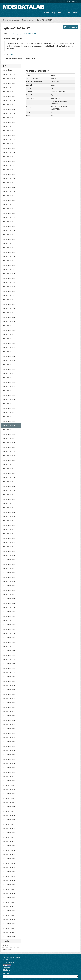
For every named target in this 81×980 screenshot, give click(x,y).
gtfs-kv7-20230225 (9, 170)
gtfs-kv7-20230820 (9, 551)
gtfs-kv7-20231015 (9, 868)
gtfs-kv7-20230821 (9, 555)
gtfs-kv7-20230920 (9, 759)
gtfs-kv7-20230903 (9, 686)
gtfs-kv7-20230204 (9, 79)
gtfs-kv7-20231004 (9, 820)
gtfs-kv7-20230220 (9, 148)
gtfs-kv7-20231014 (9, 863)
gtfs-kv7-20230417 (9, 382)
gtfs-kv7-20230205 (9, 83)
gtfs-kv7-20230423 (9, 408)
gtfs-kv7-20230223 (9, 161)
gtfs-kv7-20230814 (9, 525)
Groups (67, 13)
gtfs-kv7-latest (7, 70)
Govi (31, 20)
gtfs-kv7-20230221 (9, 152)
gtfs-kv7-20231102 (9, 612)
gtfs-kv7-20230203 (9, 74)
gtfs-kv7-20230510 (9, 482)
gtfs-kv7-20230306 (9, 209)
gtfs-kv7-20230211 (9, 109)
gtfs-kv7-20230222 (9, 157)
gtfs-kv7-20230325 (9, 291)
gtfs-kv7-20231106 (9, 629)
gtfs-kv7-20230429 (9, 434)
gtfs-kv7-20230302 (9, 191)
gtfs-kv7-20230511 (9, 486)
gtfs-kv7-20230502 (9, 447)
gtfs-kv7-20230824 (9, 568)
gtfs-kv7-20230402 (9, 326)
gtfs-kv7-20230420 (9, 395)
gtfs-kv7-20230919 (9, 755)
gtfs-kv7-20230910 (9, 716)
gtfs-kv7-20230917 (9, 746)
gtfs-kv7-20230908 (9, 707)
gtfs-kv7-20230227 (9, 178)
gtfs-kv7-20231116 (9, 673)
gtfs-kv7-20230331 (9, 317)
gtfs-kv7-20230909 (9, 712)
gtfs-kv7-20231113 (9, 659)
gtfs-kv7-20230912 (9, 725)
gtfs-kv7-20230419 (9, 391)
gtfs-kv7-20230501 (9, 443)
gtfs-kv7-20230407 (9, 343)
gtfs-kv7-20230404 (9, 334)
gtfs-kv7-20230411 (9, 356)
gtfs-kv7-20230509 (9, 477)
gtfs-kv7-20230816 (9, 534)
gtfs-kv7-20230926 (9, 785)
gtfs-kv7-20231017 (9, 876)
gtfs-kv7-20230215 (9, 126)
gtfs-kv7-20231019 (9, 885)
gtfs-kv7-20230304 (9, 200)
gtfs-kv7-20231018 (9, 881)
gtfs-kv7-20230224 (9, 165)
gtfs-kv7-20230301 (9, 187)
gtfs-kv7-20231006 (9, 829)
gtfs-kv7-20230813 (9, 521)
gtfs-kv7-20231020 (9, 889)
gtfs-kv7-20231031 (9, 937)
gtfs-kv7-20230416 (9, 378)
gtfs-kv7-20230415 (9, 373)
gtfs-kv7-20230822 (9, 560)
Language (6, 973)
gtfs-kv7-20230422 (9, 404)
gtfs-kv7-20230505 (9, 460)
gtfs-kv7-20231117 (9, 677)
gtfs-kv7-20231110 (9, 646)
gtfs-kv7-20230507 (9, 469)
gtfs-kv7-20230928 (9, 794)
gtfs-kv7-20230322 (9, 278)
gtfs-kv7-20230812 (9, 516)
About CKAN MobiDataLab (11, 957)
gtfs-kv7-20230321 (9, 274)
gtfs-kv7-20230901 (9, 603)
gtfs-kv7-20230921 (9, 764)
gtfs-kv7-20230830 (9, 594)
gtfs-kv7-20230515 (9, 503)
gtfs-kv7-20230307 (9, 213)
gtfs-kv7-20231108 (9, 638)
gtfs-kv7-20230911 (9, 720)
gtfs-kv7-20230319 (9, 265)
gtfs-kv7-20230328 (9, 304)
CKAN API (6, 960)
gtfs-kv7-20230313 (9, 239)
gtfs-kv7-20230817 (9, 538)
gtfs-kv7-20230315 (9, 248)
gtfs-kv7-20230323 (9, 282)
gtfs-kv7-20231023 (9, 902)
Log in (68, 2)
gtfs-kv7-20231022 (9, 898)
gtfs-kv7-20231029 (9, 928)
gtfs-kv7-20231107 (9, 633)
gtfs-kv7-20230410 (9, 352)
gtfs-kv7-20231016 (9, 872)
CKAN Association (9, 962)
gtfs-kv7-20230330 (9, 313)
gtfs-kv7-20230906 (9, 699)
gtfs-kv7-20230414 (9, 369)
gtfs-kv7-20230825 (9, 573)
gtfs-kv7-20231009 (9, 842)
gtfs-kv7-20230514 (9, 499)
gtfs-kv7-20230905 (9, 694)
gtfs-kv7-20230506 (9, 464)
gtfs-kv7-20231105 (9, 625)
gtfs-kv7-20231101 (9, 607)
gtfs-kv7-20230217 (9, 135)
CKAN (6, 970)
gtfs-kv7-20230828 (9, 586)
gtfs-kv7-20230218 (9, 139)
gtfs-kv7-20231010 (9, 846)
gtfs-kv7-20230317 (9, 256)
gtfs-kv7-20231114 (9, 664)
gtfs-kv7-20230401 (9, 321)
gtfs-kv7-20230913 (9, 729)
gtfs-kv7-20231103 (9, 616)
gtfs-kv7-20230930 (9, 803)
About (75, 13)
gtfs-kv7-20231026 (9, 915)
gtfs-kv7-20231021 (9, 894)
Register (75, 2)
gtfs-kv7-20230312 (9, 235)
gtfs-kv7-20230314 (9, 243)
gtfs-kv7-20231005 (9, 824)
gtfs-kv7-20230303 (9, 196)
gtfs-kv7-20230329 (9, 308)
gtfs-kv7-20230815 (9, 529)
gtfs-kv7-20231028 (9, 924)
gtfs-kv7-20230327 (9, 300)
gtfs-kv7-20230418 (9, 386)
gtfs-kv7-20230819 (9, 547)
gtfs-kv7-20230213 (9, 118)
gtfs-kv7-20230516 (9, 508)
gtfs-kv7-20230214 (9, 122)
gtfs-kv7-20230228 (9, 183)
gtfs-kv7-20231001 (9, 807)
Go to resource (71, 27)
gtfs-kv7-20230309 (9, 222)
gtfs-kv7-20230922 (9, 768)
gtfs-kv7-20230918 (9, 751)
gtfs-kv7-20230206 (9, 87)
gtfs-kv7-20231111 (9, 651)
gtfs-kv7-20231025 (9, 911)
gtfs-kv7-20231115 (9, 668)
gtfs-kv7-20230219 (9, 144)
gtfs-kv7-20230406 (9, 339)
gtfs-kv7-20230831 (9, 599)
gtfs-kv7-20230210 (9, 105)
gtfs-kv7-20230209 (9, 100)
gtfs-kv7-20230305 (9, 204)
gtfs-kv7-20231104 (9, 620)
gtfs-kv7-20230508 (9, 473)
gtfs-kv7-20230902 (9, 681)
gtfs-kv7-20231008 (9, 837)
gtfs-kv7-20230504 (9, 456)
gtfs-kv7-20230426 (9, 421)
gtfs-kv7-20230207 (9, 92)
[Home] (3, 20)
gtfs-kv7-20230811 (9, 512)
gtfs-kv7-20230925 (9, 781)
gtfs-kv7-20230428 (9, 430)
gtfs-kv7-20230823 (9, 564)
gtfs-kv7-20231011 (9, 850)
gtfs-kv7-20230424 (9, 412)
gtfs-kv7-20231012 (9, 855)
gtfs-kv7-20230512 (9, 490)
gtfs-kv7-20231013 (9, 859)
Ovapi (24, 20)
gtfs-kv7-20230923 (9, 772)
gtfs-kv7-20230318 (9, 261)
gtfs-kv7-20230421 (9, 399)
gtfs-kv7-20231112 (9, 655)
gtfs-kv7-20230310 (9, 226)
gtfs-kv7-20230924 (9, 777)
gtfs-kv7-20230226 (9, 174)
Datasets (46, 13)
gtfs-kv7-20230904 (9, 690)
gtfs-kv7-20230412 (9, 360)
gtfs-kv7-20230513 (9, 495)
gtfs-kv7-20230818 (9, 542)
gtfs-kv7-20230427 (44, 20)
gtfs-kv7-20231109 (9, 642)
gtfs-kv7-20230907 (9, 703)
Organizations (57, 13)
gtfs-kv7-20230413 (9, 365)
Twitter (6, 945)
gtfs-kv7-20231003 (9, 816)
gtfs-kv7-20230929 (9, 798)
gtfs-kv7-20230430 (9, 438)
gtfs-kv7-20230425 (9, 417)
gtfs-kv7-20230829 (9, 590)
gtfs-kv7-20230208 (9, 96)
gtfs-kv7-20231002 (9, 811)
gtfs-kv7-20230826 (9, 577)
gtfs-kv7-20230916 (9, 742)
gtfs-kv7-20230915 (9, 738)
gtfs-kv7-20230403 (9, 330)
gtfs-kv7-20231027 (9, 920)
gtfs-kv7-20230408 (9, 347)
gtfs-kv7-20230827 (9, 581)
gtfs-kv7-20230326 (9, 295)
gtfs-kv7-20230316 (9, 252)
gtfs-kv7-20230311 (9, 230)
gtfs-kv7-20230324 (9, 287)
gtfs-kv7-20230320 (9, 269)
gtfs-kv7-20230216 (9, 131)
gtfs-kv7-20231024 (9, 907)
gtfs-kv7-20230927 (9, 790)
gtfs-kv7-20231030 (9, 933)
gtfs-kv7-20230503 (9, 451)
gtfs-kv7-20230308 (9, 217)
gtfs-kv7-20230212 (9, 113)
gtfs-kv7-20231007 (9, 833)
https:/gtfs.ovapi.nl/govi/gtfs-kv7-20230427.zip (23, 34)
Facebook (7, 950)
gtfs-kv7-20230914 (9, 733)
